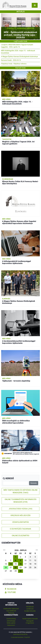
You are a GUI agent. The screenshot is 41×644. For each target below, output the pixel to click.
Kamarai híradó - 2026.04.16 (11, 60)
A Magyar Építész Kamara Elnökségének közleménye (20, 57)
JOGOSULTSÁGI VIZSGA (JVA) (20, 509)
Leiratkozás (30, 609)
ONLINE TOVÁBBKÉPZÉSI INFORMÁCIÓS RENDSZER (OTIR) (20, 501)
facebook (11, 589)
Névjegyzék (30, 621)
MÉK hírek (6, 99)
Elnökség (6, 299)
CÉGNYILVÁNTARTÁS (21, 522)
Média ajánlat (11, 623)
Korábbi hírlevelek (30, 611)
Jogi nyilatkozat (11, 611)
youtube (10, 592)
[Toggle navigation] (35, 5)
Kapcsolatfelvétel (20, 634)
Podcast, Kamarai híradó (20, 28)
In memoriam (8, 179)
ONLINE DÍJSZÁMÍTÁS (20, 536)
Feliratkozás (30, 607)
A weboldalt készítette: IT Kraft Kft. (20, 637)
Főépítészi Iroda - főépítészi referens (14, 64)
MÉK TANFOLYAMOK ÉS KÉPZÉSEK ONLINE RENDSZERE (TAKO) (20, 491)
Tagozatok (7, 139)
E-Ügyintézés (30, 623)
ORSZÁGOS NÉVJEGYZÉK (21, 515)
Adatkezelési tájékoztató (11, 609)
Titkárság (11, 613)
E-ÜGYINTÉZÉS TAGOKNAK (21, 529)
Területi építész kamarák (30, 619)
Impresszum (11, 625)
